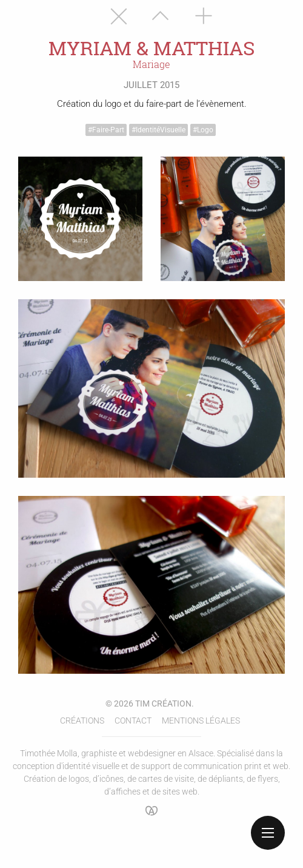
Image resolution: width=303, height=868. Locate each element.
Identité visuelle (161, 130)
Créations (82, 721)
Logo (205, 130)
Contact (133, 721)
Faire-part (108, 130)
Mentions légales (201, 721)
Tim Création (163, 704)
